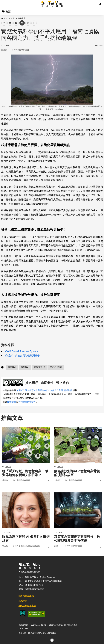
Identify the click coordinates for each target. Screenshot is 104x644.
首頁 (4, 18)
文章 (13, 18)
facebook (4, 23)
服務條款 (23, 601)
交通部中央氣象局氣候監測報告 (22, 356)
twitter (10, 23)
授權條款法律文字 (27, 402)
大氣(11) (12, 367)
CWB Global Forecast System (22, 351)
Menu (4, 4)
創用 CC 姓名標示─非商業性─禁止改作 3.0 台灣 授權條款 (44, 390)
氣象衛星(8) (40, 367)
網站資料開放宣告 (27, 606)
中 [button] (22, 23)
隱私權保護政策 (26, 596)
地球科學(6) (56, 367)
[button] (100, 4)
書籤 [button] (34, 23)
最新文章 (22, 18)
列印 (28, 23)
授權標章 (11, 402)
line (15, 23)
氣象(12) (25, 367)
